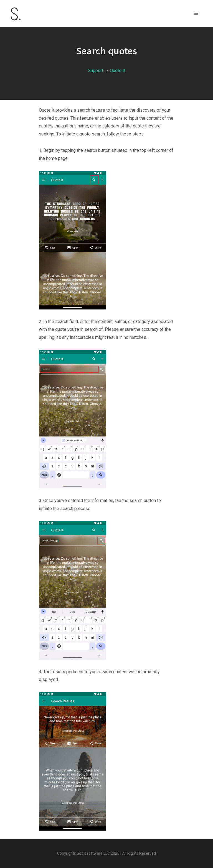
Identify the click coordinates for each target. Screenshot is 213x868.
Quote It (118, 71)
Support (96, 71)
